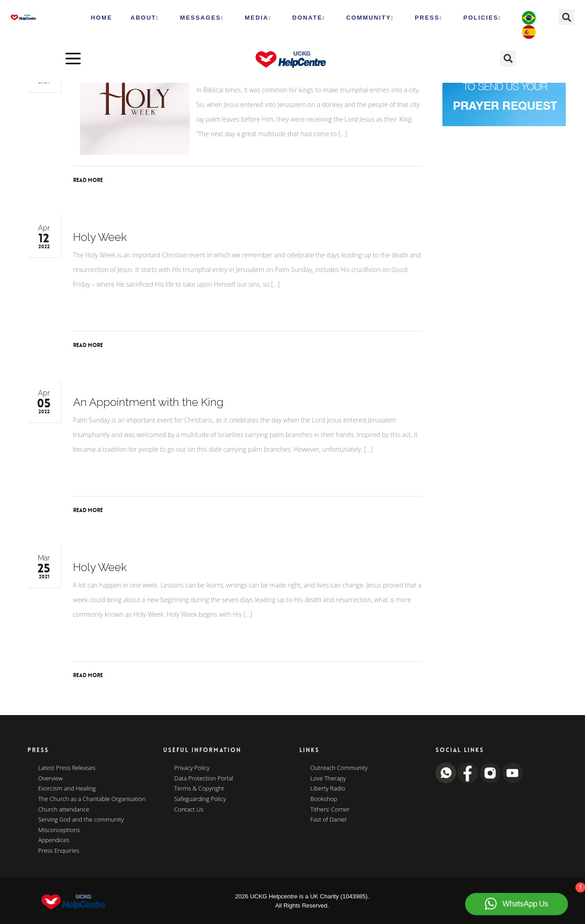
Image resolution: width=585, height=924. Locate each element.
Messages (202, 18)
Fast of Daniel (328, 820)
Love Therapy (328, 779)
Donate (308, 18)
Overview (51, 779)
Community (370, 18)
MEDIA (258, 18)
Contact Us (189, 810)
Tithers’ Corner (330, 810)
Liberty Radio (328, 789)
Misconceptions (59, 830)
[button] (566, 17)
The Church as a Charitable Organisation (92, 799)
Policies (482, 18)
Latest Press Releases (67, 768)
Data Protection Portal (204, 779)
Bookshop (324, 799)
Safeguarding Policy (200, 799)
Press (429, 18)
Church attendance (64, 810)
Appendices (54, 840)
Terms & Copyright (199, 789)
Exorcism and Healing (67, 789)
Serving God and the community (81, 820)
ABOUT (145, 18)
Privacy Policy (192, 768)
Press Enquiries (59, 851)
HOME (102, 18)
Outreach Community (339, 768)
